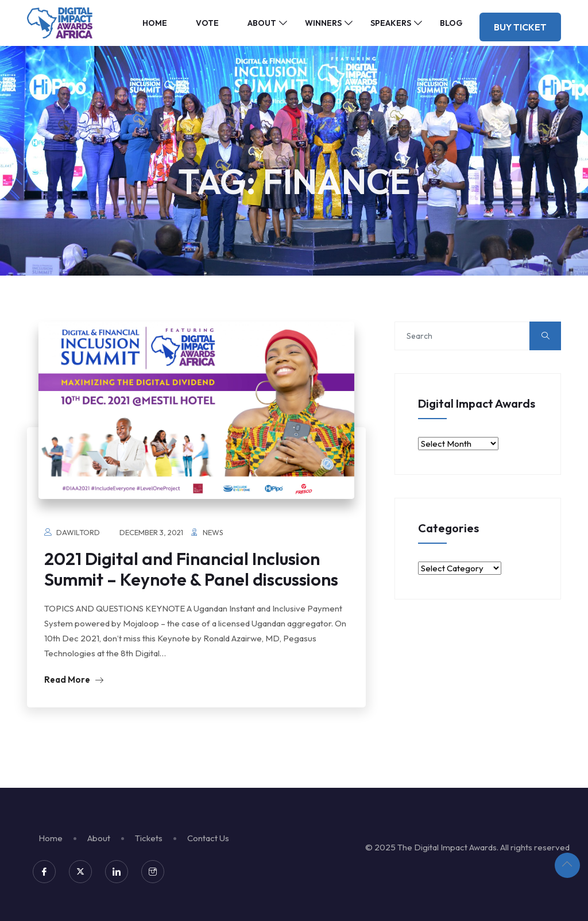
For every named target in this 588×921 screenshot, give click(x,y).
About (262, 23)
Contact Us (208, 838)
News (213, 532)
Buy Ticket (520, 27)
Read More (74, 680)
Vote (207, 23)
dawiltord (78, 532)
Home (155, 23)
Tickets (149, 838)
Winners (323, 23)
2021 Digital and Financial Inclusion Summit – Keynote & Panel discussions (191, 569)
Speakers (391, 23)
